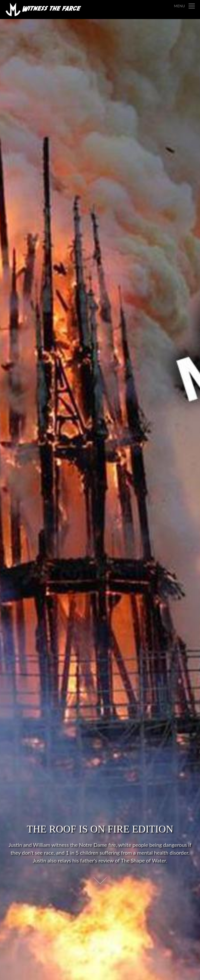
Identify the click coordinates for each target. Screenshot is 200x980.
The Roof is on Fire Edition (100, 829)
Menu (179, 6)
